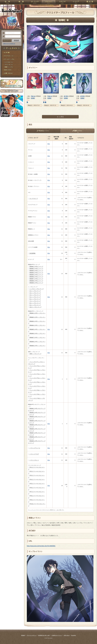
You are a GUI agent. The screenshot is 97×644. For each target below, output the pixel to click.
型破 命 (33, 96)
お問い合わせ (12, 73)
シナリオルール (12, 62)
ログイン (7, 40)
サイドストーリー (12, 56)
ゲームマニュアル (12, 59)
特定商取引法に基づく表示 (44, 635)
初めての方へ (12, 70)
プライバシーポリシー (32, 635)
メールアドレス (3, 33)
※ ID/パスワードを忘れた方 (9, 44)
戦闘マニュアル (12, 67)
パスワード (3, 37)
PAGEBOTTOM (92, 639)
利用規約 (23, 635)
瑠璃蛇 (33, 98)
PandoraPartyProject (12, 11)
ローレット (35, 2)
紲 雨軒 (66, 96)
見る (49, 144)
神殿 (21, 2)
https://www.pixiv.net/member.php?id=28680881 (41, 546)
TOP (7, 2)
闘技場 (90, 2)
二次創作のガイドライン (57, 635)
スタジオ (62, 2)
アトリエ (49, 2)
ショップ (76, 2)
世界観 (12, 53)
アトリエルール (12, 65)
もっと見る (60, 117)
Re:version (74, 635)
